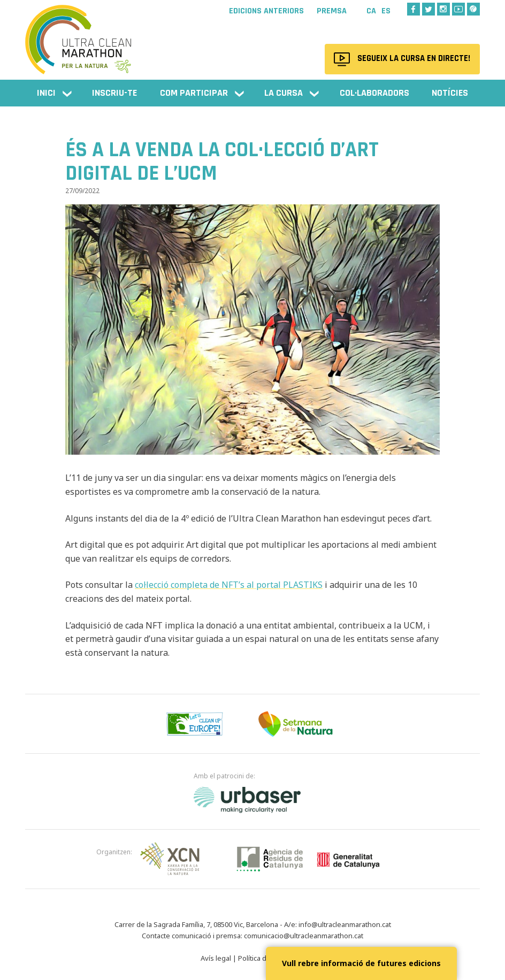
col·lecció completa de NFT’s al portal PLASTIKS (229, 585)
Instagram (443, 9)
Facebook (414, 9)
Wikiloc (473, 9)
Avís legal (216, 958)
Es (386, 11)
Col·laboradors (374, 93)
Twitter (429, 9)
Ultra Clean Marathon (79, 35)
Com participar (194, 93)
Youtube (458, 9)
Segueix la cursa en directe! (412, 59)
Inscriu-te (114, 93)
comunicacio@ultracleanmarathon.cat (304, 936)
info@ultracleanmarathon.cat (345, 924)
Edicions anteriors (266, 11)
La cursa (284, 93)
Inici (46, 93)
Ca (371, 11)
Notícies (450, 93)
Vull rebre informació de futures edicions (361, 963)
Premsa (332, 11)
